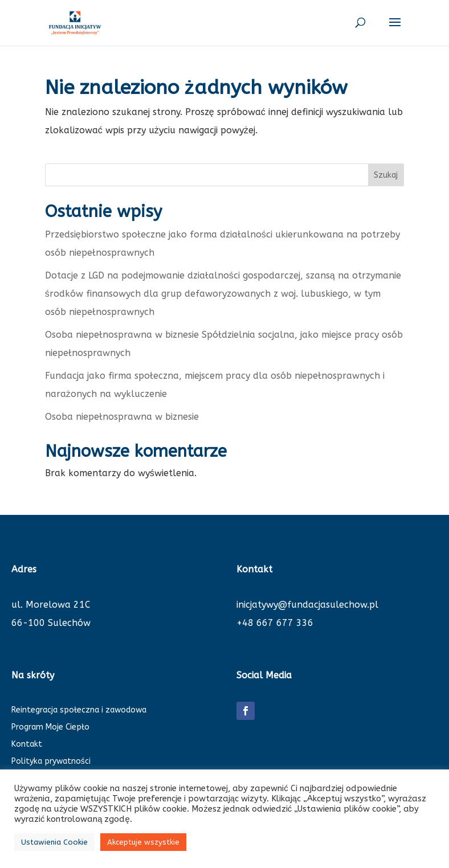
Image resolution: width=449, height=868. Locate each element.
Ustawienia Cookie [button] (54, 842)
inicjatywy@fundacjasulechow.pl (307, 605)
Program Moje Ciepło (50, 728)
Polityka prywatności (51, 762)
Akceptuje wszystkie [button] (143, 842)
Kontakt (27, 745)
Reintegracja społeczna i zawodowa (79, 711)
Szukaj (386, 175)
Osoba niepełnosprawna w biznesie (122, 417)
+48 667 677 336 (275, 623)
